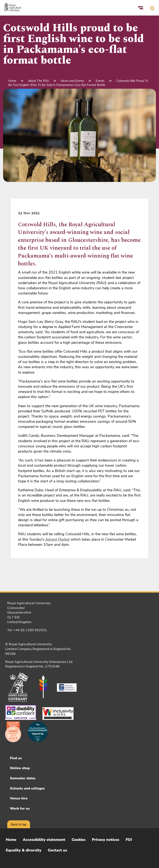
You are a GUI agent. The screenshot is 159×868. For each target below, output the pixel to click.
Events (100, 81)
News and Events (72, 81)
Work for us (20, 809)
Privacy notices (106, 840)
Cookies (79, 840)
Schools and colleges (27, 788)
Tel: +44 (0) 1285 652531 (27, 630)
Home (12, 81)
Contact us (57, 850)
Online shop (20, 768)
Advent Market (57, 539)
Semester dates (23, 778)
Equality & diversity (24, 850)
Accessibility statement (44, 840)
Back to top (19, 824)
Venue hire (19, 798)
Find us (16, 758)
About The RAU (39, 81)
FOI (129, 840)
